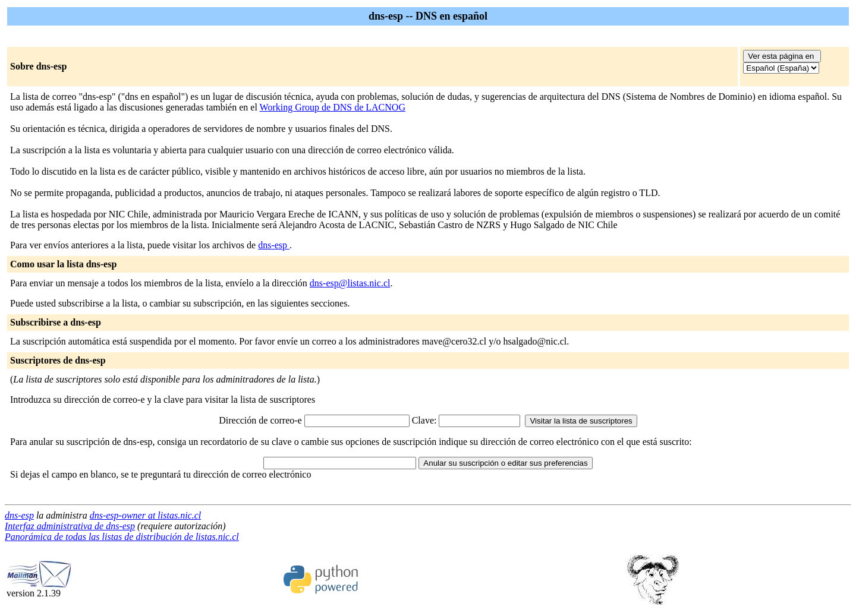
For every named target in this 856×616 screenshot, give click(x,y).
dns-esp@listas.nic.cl (350, 283)
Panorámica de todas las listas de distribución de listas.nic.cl (122, 537)
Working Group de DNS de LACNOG (333, 107)
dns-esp (274, 245)
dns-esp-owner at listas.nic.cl (146, 515)
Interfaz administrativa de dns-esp (70, 526)
